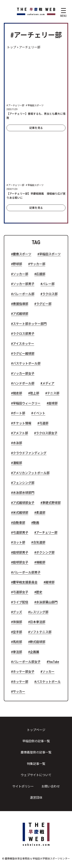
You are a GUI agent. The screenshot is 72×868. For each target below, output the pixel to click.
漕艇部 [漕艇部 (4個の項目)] (17, 463)
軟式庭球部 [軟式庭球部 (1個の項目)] (38, 642)
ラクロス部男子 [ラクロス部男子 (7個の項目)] (24, 334)
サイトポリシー (23, 786)
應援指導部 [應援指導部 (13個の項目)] (21, 304)
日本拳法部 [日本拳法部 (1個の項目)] (38, 622)
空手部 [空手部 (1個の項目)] (17, 632)
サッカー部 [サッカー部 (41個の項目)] (38, 264)
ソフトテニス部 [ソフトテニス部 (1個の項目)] (41, 632)
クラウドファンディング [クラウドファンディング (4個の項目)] (30, 453)
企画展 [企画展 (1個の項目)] (35, 652)
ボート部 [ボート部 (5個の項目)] (19, 413)
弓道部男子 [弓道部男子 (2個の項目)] (21, 533)
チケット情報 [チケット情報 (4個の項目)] (22, 423)
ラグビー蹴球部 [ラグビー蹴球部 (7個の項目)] (24, 354)
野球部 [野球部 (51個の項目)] (17, 264)
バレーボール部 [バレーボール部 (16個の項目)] (24, 294)
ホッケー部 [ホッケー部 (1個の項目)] (21, 682)
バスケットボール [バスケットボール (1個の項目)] (48, 682)
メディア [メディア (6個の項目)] (48, 383)
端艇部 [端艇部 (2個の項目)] (41, 562)
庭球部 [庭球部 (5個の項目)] (53, 403)
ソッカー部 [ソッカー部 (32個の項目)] (21, 274)
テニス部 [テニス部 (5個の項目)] (53, 393)
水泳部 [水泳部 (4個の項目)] (17, 443)
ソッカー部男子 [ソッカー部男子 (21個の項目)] (24, 284)
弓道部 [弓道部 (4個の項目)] (44, 423)
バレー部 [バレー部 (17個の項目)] (48, 284)
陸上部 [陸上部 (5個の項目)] (35, 393)
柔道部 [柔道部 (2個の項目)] (41, 513)
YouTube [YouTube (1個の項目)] (54, 662)
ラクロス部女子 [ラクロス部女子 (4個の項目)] (47, 433)
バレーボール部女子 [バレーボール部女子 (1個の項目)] (27, 662)
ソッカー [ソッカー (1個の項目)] (48, 672)
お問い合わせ (51, 786)
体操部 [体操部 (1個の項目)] (17, 622)
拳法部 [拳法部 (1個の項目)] (17, 652)
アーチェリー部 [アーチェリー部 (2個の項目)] (47, 533)
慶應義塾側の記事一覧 (36, 752)
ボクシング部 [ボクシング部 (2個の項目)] (45, 553)
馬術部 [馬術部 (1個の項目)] (17, 642)
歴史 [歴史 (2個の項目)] (39, 592)
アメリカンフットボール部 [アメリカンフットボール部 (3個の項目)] (31, 473)
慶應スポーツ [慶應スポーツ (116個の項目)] (22, 254)
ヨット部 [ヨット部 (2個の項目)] (19, 543)
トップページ (36, 730)
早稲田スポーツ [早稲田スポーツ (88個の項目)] (50, 254)
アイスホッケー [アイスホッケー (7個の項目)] (24, 344)
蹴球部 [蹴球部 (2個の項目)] (50, 582)
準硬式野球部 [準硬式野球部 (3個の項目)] (51, 503)
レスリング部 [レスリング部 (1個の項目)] (39, 612)
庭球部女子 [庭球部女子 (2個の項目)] (21, 562)
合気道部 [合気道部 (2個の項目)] (39, 543)
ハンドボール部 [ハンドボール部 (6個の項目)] (24, 383)
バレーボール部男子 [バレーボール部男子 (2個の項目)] (27, 573)
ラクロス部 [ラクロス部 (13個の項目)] (50, 294)
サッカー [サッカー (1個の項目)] (19, 692)
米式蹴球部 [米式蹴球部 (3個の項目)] (21, 513)
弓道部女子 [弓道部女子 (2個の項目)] (21, 592)
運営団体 (36, 798)
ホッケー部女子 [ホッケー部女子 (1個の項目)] (24, 672)
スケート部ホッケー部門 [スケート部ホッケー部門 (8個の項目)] (30, 324)
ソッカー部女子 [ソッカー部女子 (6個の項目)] (24, 374)
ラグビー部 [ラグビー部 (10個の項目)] (44, 304)
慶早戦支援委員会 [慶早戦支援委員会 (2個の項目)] (25, 582)
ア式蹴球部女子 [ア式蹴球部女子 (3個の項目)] (24, 503)
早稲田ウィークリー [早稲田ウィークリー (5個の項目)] (27, 403)
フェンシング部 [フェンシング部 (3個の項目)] (24, 483)
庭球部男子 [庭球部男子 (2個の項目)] (21, 553)
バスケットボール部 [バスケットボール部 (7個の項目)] (27, 364)
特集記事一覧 (36, 764)
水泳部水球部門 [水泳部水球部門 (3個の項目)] (24, 493)
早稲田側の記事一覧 (36, 741)
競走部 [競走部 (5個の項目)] (17, 393)
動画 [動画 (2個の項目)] (36, 523)
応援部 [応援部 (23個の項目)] (41, 274)
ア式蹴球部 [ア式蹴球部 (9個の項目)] (21, 314)
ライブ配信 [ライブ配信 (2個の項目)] (21, 602)
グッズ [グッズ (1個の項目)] (17, 612)
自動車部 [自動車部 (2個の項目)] (19, 523)
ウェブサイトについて (36, 775)
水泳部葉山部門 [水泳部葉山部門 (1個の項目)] (47, 602)
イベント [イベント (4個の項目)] (39, 413)
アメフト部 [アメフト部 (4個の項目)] (20, 433)
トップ (12, 47)
